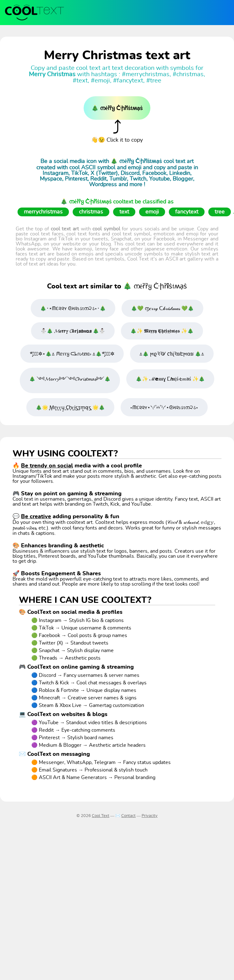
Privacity (150, 816)
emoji (152, 212)
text (124, 212)
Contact (128, 816)
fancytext (187, 212)
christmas (91, 212)
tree (220, 212)
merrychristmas (43, 212)
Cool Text (101, 816)
